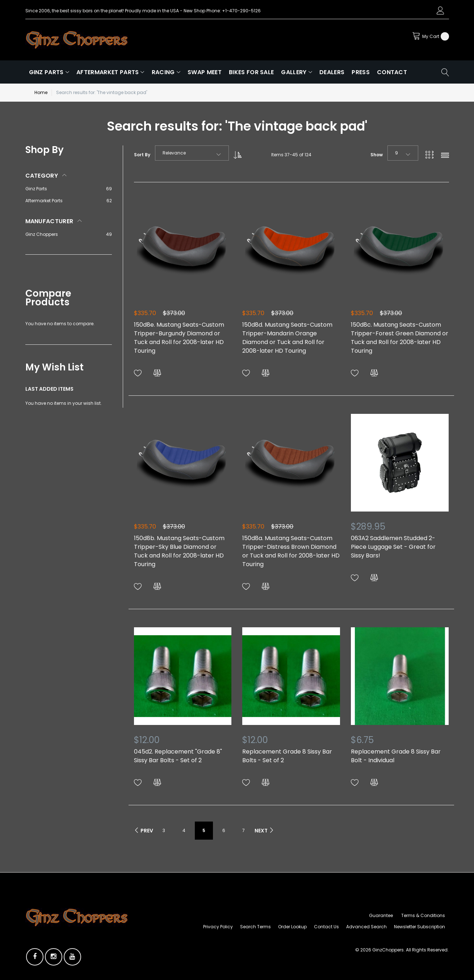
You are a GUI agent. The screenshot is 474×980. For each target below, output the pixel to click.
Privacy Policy (218, 927)
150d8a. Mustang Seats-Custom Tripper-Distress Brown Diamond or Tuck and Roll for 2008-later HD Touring (291, 551)
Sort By (142, 155)
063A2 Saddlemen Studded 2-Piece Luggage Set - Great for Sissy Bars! (393, 547)
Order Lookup (292, 927)
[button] (138, 373)
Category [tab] (42, 176)
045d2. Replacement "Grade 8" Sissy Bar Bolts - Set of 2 (178, 756)
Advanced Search (366, 927)
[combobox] (192, 153)
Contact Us (326, 927)
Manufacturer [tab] (49, 221)
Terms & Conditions (423, 915)
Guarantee (381, 915)
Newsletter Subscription (420, 927)
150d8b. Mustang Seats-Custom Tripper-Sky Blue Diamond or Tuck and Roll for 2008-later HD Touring (179, 551)
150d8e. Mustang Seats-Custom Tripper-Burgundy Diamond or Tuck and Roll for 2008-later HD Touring (179, 338)
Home (41, 92)
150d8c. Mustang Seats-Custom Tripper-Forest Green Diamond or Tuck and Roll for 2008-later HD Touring (400, 338)
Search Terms (255, 927)
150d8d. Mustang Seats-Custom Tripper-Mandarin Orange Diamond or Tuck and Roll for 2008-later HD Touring (287, 338)
